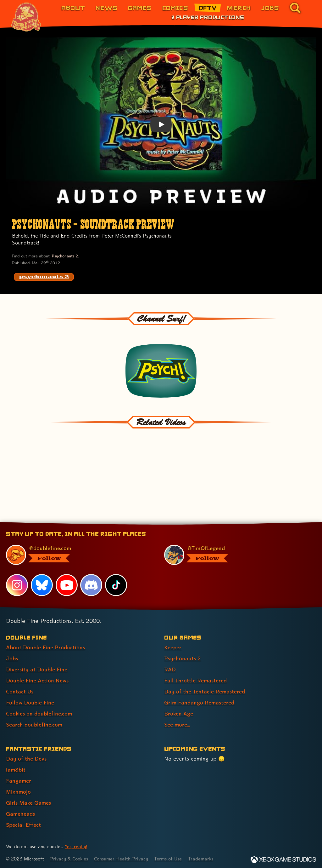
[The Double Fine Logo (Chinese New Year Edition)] (26, 17)
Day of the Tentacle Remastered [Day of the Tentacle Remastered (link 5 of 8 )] (205, 689)
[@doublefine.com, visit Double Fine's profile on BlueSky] (78, 552)
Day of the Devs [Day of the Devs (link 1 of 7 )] (26, 756)
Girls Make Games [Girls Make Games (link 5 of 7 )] (29, 800)
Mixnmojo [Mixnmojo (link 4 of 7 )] (19, 789)
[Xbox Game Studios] (283, 857)
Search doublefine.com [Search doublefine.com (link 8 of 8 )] (34, 722)
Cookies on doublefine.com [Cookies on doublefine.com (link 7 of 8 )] (39, 711)
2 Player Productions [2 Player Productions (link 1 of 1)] (208, 17)
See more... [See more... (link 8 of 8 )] (177, 722)
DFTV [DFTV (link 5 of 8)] (208, 8)
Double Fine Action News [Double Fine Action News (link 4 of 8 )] (37, 678)
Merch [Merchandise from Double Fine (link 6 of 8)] (239, 8)
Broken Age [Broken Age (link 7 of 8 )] (179, 711)
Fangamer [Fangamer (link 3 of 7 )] (19, 778)
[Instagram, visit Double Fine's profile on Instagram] (17, 583)
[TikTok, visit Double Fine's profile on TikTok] (116, 583)
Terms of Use (170, 856)
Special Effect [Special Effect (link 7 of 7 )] (23, 822)
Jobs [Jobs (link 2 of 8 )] (12, 656)
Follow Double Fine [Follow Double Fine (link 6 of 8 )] (30, 700)
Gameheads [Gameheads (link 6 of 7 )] (21, 811)
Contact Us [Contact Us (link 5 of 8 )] (20, 689)
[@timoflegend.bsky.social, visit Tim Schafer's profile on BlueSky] (236, 552)
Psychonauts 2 (65, 256)
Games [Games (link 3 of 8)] (140, 8)
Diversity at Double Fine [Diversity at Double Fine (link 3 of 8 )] (37, 667)
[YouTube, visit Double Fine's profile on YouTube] (67, 583)
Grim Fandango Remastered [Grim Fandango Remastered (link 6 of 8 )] (200, 700)
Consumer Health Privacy (123, 856)
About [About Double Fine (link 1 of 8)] (73, 8)
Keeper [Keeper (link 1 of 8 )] (173, 645)
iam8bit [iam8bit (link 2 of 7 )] (16, 767)
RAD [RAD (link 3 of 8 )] (170, 667)
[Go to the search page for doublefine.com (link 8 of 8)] (295, 8)
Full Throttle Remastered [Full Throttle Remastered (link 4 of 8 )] (196, 678)
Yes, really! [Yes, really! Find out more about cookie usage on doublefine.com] (76, 844)
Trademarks (203, 856)
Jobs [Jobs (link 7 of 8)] (270, 8)
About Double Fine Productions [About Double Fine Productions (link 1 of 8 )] (45, 645)
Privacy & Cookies (70, 856)
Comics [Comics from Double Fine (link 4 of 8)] (175, 8)
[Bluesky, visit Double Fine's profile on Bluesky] (42, 583)
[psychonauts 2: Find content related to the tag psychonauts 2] (44, 277)
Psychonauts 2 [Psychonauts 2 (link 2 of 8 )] (183, 656)
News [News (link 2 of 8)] (106, 8)
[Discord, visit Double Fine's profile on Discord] (92, 583)
